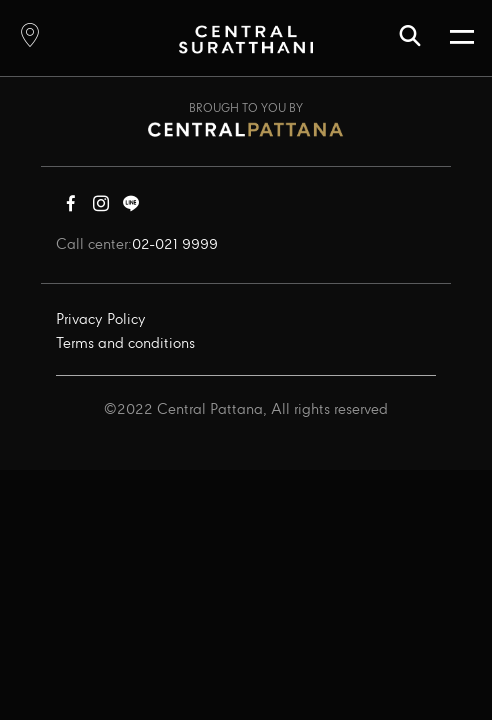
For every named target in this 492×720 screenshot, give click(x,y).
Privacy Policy (101, 320)
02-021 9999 (175, 245)
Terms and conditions (125, 344)
